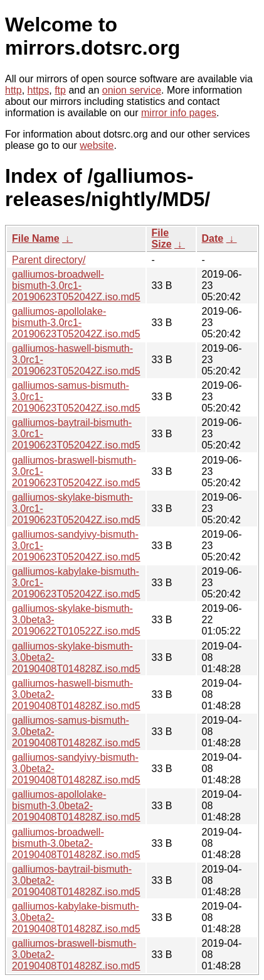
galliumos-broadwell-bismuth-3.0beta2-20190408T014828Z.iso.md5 (76, 843)
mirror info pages (179, 113)
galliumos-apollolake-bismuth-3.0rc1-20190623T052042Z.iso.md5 (76, 323)
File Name (36, 238)
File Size (162, 238)
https (39, 90)
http (13, 90)
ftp (60, 90)
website (97, 145)
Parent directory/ (49, 260)
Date (213, 238)
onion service (132, 90)
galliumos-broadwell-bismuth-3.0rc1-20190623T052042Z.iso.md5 (76, 286)
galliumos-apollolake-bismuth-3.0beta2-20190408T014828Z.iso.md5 (76, 806)
